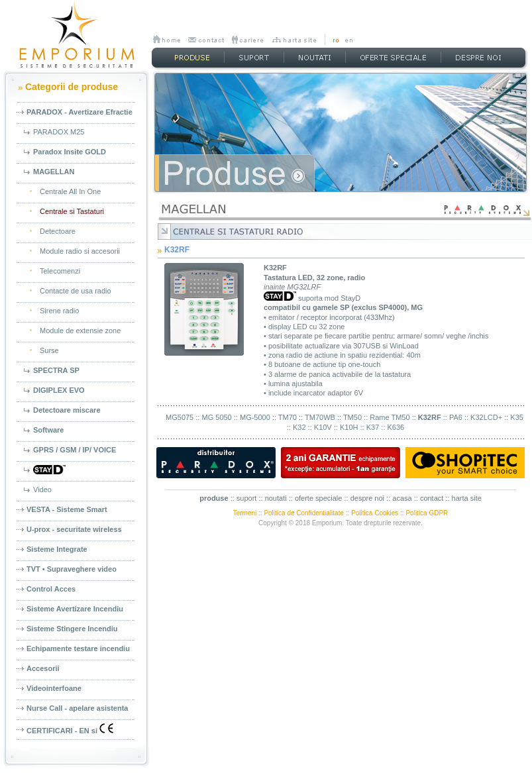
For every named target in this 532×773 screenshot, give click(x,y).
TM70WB (320, 417)
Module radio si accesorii (80, 251)
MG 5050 (216, 417)
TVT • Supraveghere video (72, 569)
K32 (299, 427)
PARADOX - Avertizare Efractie (80, 112)
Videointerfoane (54, 688)
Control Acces (51, 589)
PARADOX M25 (59, 132)
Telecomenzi (60, 271)
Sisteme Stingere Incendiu (72, 629)
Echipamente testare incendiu (78, 648)
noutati (276, 498)
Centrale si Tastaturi (72, 211)
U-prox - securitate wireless (74, 529)
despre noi (367, 498)
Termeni (245, 513)
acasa (402, 498)
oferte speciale (319, 498)
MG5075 (180, 417)
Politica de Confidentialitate (304, 513)
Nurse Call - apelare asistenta (77, 708)
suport (247, 498)
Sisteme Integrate (57, 549)
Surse (49, 350)
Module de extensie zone (80, 331)
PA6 (456, 417)
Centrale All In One (70, 191)
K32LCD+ (486, 417)
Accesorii (43, 668)
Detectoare (58, 231)
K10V (323, 427)
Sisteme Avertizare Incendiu (75, 609)
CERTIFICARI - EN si (70, 729)
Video (42, 490)
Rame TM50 (390, 417)
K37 (373, 427)
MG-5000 (255, 417)
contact (432, 498)
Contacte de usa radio (76, 291)
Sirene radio (59, 311)
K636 (396, 427)
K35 (517, 417)
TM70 (288, 417)
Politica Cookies (375, 513)
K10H (349, 427)
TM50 (352, 417)
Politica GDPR (427, 513)
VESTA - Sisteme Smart (67, 509)
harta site (467, 498)
